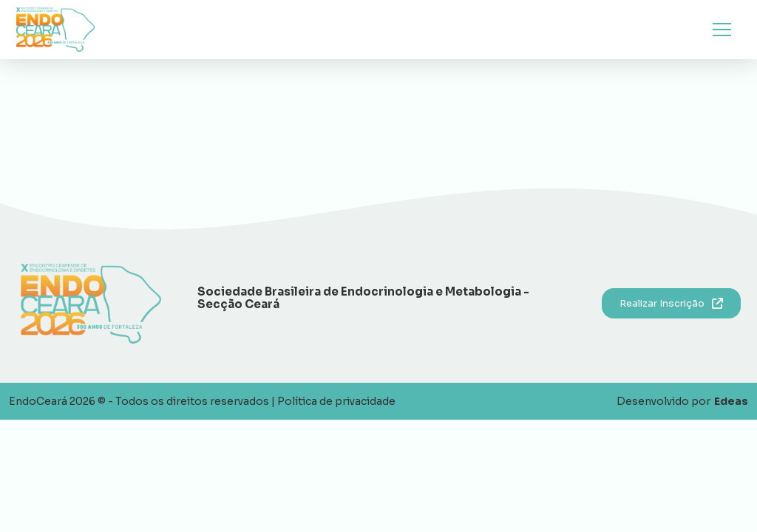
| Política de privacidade (333, 401)
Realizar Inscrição (671, 303)
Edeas (731, 401)
